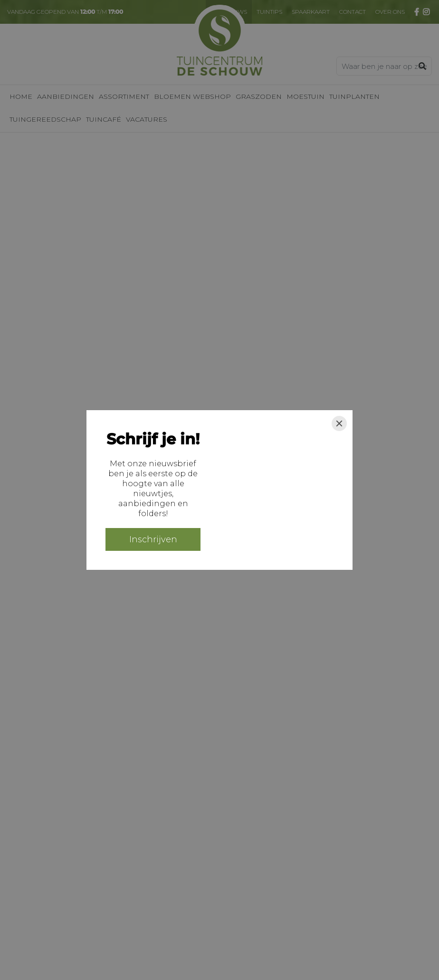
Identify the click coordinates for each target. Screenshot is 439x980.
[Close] (339, 423)
